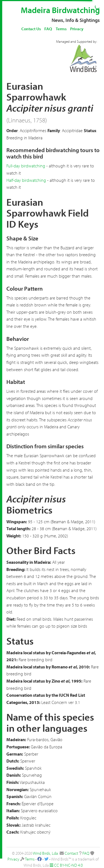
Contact (71, 853)
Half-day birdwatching (26, 180)
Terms (61, 29)
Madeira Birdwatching (60, 10)
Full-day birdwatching (26, 166)
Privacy (77, 29)
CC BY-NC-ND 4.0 (68, 865)
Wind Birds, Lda (45, 853)
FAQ (48, 29)
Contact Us (31, 29)
